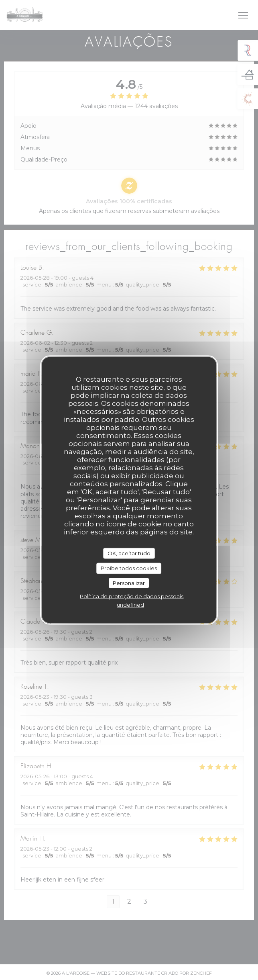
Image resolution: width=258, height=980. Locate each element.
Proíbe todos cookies (129, 568)
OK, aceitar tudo (129, 553)
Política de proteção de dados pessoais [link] (132, 596)
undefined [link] (130, 605)
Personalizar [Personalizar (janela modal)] (129, 583)
